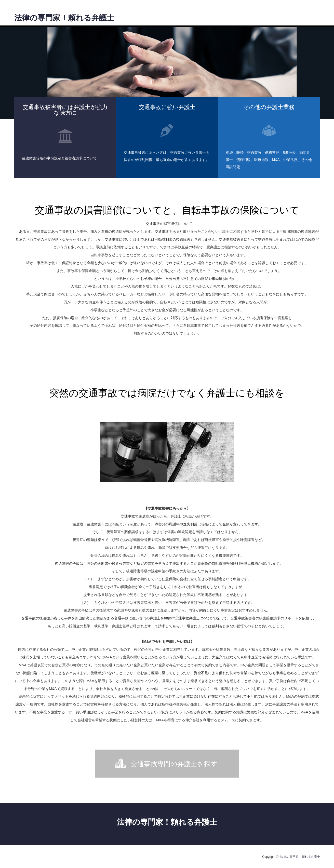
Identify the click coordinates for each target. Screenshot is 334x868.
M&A (160, 720)
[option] (167, 73)
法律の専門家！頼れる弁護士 (64, 18)
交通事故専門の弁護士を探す (174, 764)
